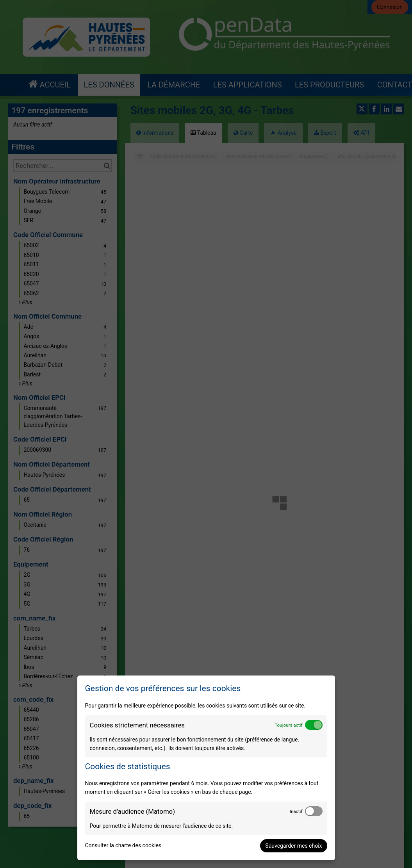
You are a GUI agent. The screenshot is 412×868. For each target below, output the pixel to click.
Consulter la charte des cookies (123, 845)
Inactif (296, 811)
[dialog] (206, 768)
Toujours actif (288, 725)
